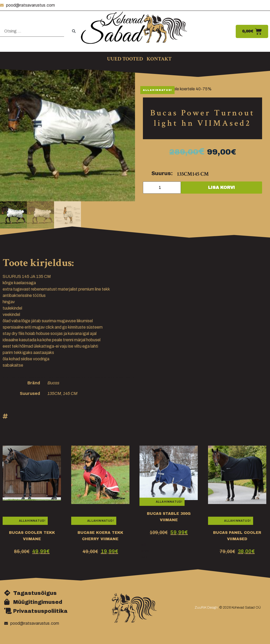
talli (143, 544)
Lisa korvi (221, 187)
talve (144, 551)
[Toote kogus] (162, 188)
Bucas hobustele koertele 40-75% (180, 89)
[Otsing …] (32, 31)
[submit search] (74, 31)
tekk (144, 557)
